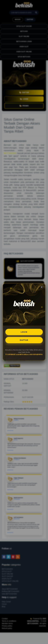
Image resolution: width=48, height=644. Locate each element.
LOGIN (24, 332)
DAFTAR (24, 340)
